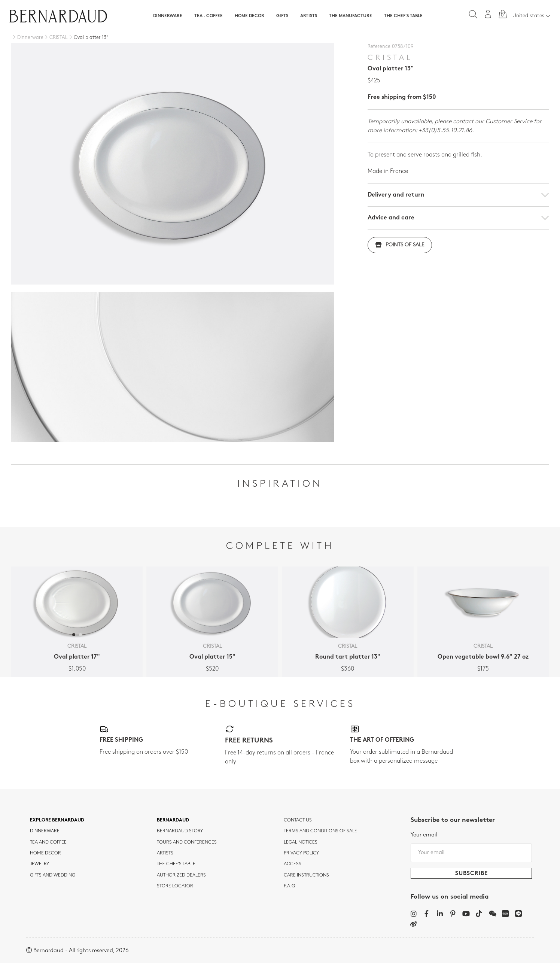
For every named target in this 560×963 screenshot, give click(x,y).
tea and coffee (48, 842)
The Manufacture (351, 16)
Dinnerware (168, 16)
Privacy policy (301, 853)
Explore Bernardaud (57, 820)
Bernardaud (173, 820)
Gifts (282, 16)
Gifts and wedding (53, 875)
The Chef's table (403, 16)
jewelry (39, 864)
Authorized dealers (181, 875)
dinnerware (45, 831)
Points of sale (400, 245)
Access (293, 864)
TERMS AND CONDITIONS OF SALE (320, 831)
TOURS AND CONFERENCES (187, 842)
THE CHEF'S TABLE (176, 864)
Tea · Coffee (209, 16)
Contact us (298, 820)
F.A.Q (290, 886)
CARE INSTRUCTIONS (306, 875)
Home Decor (249, 16)
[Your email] (471, 853)
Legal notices (301, 842)
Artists (309, 16)
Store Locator (175, 886)
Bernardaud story (180, 831)
